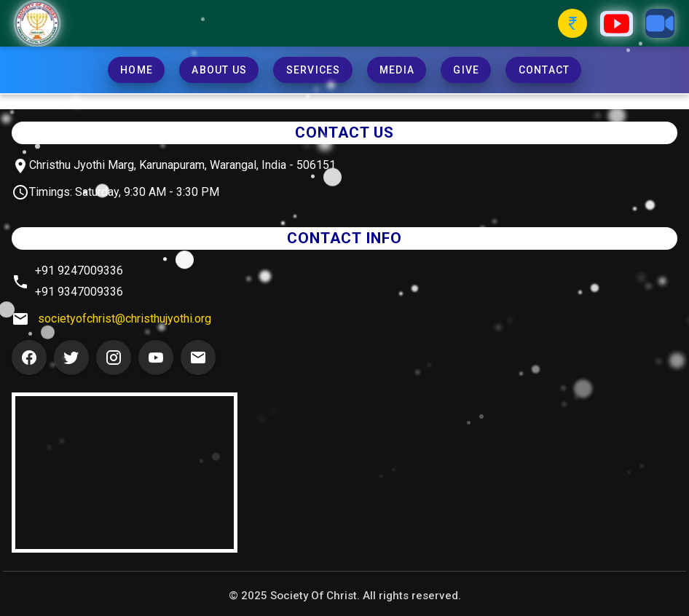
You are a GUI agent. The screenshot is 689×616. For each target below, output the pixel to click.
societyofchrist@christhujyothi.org (125, 319)
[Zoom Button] (660, 23)
